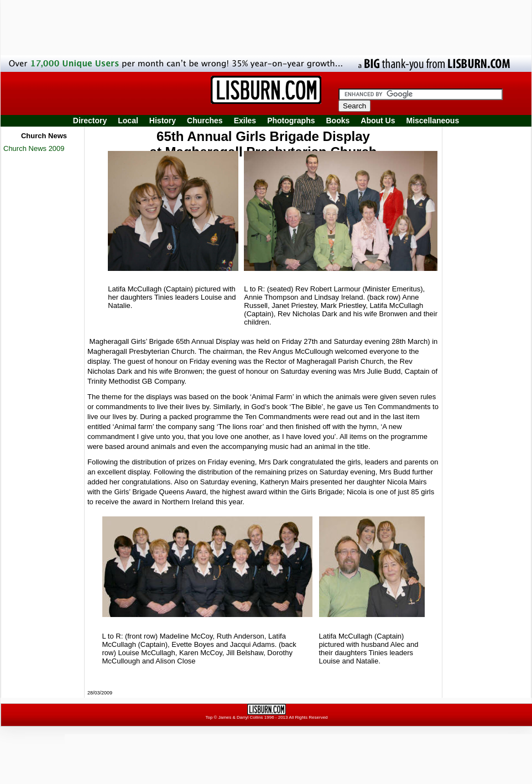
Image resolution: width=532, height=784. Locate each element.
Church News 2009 (34, 148)
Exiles (245, 121)
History (163, 121)
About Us (378, 121)
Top (209, 717)
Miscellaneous (433, 121)
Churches (205, 121)
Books (338, 121)
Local (128, 121)
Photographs (291, 121)
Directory (90, 121)
